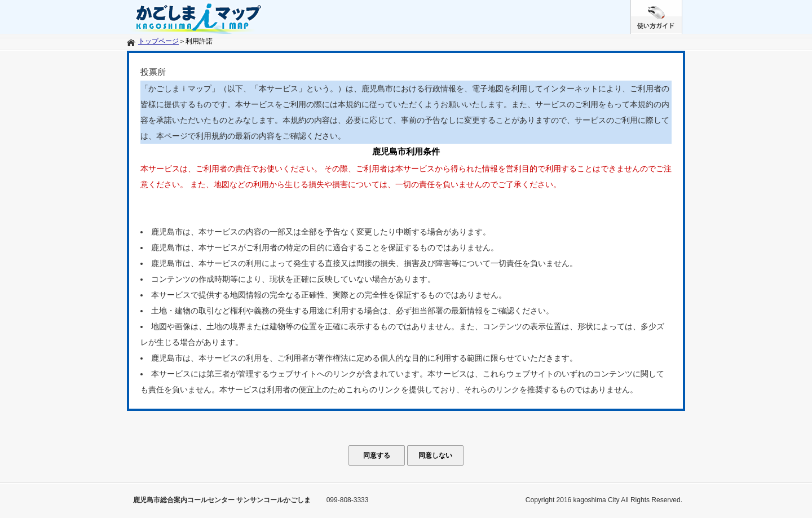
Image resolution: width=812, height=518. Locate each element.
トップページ (158, 41)
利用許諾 (199, 41)
